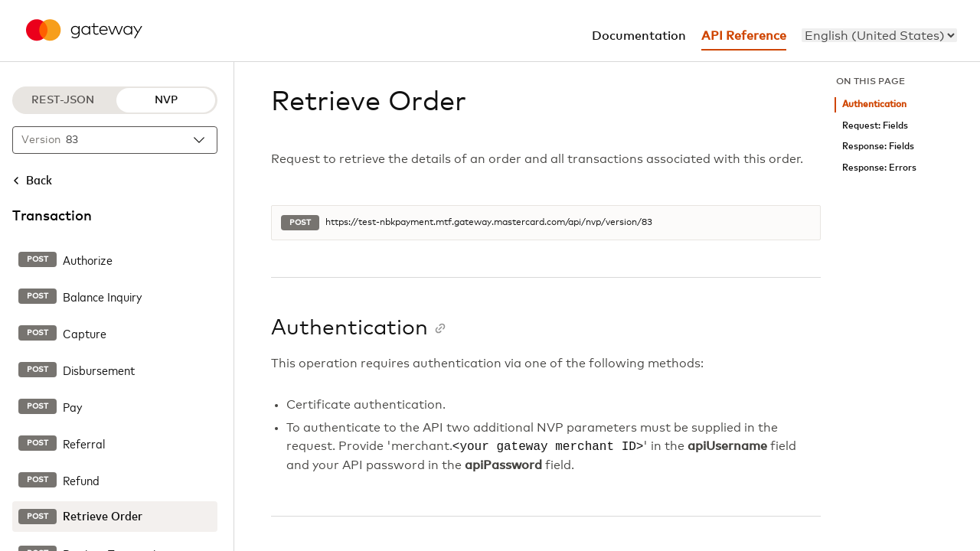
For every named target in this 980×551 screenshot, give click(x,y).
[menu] (879, 35)
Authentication (874, 104)
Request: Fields (875, 126)
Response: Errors (879, 168)
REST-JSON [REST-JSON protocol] (63, 100)
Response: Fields (878, 147)
